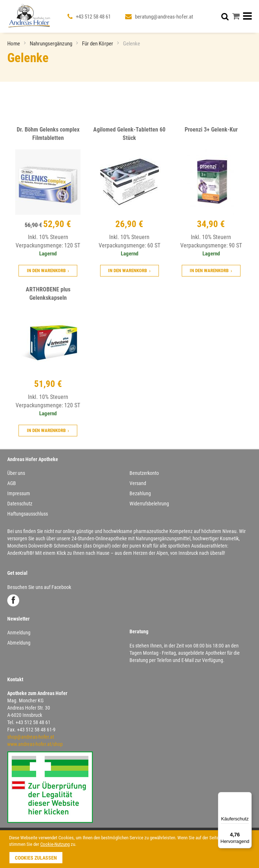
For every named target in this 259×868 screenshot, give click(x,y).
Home (14, 44)
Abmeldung (19, 643)
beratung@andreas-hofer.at (164, 17)
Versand (138, 483)
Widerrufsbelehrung (149, 504)
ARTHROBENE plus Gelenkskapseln (48, 294)
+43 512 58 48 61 (93, 17)
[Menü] (247, 796)
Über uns (16, 473)
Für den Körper (98, 44)
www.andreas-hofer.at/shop (35, 744)
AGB (12, 483)
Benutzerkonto (144, 473)
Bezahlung (140, 493)
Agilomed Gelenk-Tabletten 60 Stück (129, 134)
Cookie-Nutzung (55, 844)
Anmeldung (19, 633)
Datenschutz (20, 504)
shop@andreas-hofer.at (31, 737)
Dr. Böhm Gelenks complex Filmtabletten (48, 134)
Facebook (13, 600)
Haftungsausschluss (28, 514)
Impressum (19, 493)
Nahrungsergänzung (52, 44)
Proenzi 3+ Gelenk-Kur (211, 130)
